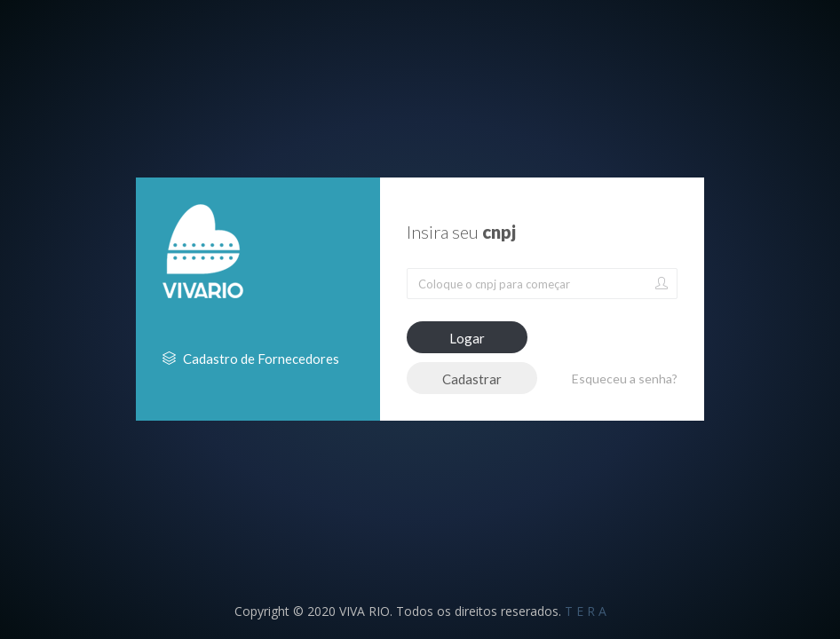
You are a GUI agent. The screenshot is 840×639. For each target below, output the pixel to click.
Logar (467, 338)
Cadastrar (472, 379)
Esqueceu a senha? (625, 379)
